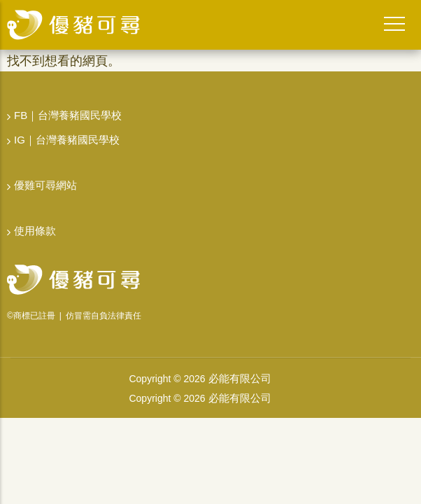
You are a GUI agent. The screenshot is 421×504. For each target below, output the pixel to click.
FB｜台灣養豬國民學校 (68, 115)
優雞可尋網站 (45, 185)
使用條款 (35, 231)
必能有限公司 (240, 378)
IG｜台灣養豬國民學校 (67, 140)
